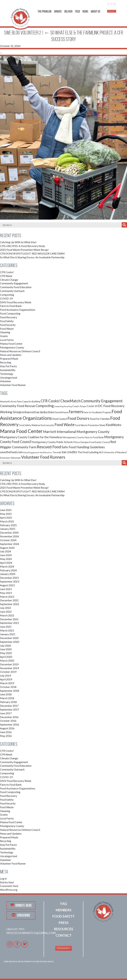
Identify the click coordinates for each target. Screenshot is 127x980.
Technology (7, 374)
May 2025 (6, 514)
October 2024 (8, 540)
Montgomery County (12, 347)
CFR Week (6, 276)
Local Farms (7, 340)
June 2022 (6, 612)
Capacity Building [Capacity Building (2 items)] (31, 401)
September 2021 (10, 623)
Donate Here (21, 905)
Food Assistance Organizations (18, 310)
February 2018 (8, 702)
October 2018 (8, 687)
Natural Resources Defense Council (20, 351)
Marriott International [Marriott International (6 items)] (60, 432)
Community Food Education (16, 287)
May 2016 (6, 736)
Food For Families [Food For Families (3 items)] (100, 419)
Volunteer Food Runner (13, 385)
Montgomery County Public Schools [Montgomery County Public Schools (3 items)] (52, 442)
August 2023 (7, 585)
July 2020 (5, 646)
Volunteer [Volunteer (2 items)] (16, 458)
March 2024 (7, 566)
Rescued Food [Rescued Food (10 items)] (49, 447)
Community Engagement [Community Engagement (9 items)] (102, 401)
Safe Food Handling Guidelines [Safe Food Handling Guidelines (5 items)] (83, 447)
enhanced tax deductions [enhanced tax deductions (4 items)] (38, 412)
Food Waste (7, 329)
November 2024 (9, 536)
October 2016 (8, 721)
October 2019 (8, 672)
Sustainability (8, 370)
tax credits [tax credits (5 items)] (69, 452)
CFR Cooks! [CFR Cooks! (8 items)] (50, 401)
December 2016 (9, 717)
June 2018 (6, 694)
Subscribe (21, 915)
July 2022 (5, 608)
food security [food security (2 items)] (47, 425)
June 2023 (6, 589)
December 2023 (9, 578)
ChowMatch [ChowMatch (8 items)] (70, 401)
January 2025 (8, 529)
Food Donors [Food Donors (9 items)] (78, 418)
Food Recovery (9, 317)
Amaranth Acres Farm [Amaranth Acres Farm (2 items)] (11, 401)
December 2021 (9, 619)
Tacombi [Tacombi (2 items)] (57, 452)
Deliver (68, 11)
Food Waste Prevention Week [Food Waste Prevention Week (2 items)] (90, 425)
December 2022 (9, 600)
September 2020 (10, 642)
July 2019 (5, 675)
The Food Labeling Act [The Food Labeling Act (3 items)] (90, 452)
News (85, 11)
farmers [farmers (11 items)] (76, 412)
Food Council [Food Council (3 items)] (60, 419)
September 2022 (10, 604)
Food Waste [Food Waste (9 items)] (64, 425)
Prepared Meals (9, 359)
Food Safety (7, 321)
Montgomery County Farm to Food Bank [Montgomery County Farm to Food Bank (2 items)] (83, 437)
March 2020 (7, 660)
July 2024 (5, 551)
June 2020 (6, 649)
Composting (7, 295)
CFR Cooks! (7, 272)
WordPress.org (9, 890)
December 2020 (9, 638)
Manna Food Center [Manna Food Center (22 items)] (21, 431)
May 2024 (6, 559)
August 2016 (7, 728)
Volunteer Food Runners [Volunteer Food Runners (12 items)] (43, 457)
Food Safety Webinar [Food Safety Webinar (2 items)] (30, 425)
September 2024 (10, 544)
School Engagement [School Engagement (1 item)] (31, 452)
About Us (95, 11)
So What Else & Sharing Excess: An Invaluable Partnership (32, 257)
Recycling (6, 362)
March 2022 (7, 615)
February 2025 (8, 525)
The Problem (45, 11)
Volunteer (6, 381)
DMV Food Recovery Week (16, 302)
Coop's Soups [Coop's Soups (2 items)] (79, 406)
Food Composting (10, 313)
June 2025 (6, 510)
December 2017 (9, 706)
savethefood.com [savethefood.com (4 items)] (11, 452)
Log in (3, 878)
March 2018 (7, 698)
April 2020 (6, 657)
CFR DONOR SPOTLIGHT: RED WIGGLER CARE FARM (32, 253)
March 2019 (7, 683)
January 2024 (8, 574)
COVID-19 (6, 298)
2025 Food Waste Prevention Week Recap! (24, 250)
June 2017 (6, 713)
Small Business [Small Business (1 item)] (46, 452)
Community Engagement (14, 283)
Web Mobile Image (44, 961)
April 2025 (6, 518)
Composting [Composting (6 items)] (45, 406)
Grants (4, 336)
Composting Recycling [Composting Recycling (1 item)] (63, 406)
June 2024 (6, 555)
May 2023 (6, 593)
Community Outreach (12, 291)
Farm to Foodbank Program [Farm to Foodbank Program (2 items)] (97, 412)
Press (63, 923)
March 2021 (7, 630)
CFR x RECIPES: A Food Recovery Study (22, 246)
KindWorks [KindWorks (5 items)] (114, 425)
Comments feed (9, 886)
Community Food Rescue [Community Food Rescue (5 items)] (18, 406)
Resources (63, 929)
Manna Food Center (11, 344)
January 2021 (8, 634)
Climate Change (9, 280)
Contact (64, 935)
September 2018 (10, 691)
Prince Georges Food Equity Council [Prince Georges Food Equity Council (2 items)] (92, 442)
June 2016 (6, 732)
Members (64, 910)
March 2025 (7, 521)
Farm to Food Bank (11, 306)
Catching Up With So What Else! (18, 242)
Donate (58, 11)
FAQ (64, 904)
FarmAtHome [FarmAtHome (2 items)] (62, 412)
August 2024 (7, 548)
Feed (77, 11)
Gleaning (5, 332)
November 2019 (9, 668)
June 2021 (6, 627)
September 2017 (10, 709)
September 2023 (10, 581)
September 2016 (10, 724)
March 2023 (7, 597)
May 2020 (6, 653)
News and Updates (11, 355)
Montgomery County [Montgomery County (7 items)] (93, 432)
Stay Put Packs (8, 366)
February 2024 (8, 570)
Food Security (8, 325)
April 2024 (6, 563)
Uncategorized (9, 377)
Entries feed (7, 882)
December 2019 (9, 664)
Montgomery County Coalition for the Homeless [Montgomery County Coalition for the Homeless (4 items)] (31, 437)
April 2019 (6, 679)
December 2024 (9, 533)
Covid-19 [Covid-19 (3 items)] (92, 406)
